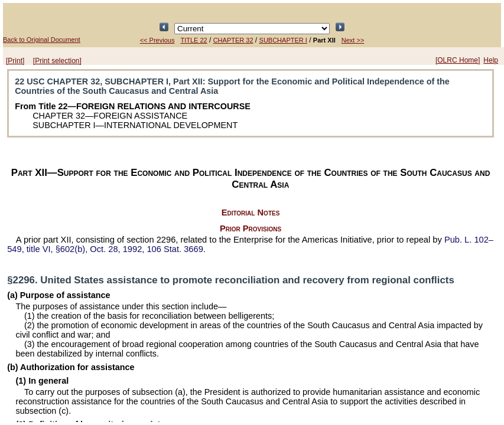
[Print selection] (57, 61)
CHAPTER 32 (233, 40)
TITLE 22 (194, 40)
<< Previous (157, 40)
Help (491, 60)
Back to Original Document (42, 40)
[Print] (15, 61)
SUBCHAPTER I (283, 40)
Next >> (353, 40)
